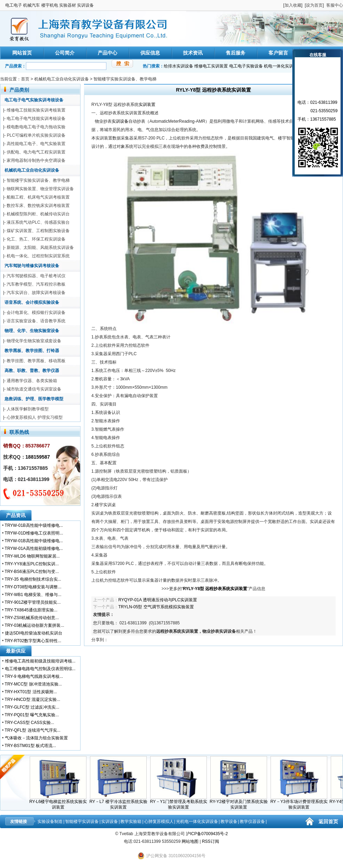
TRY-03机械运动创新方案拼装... (34, 625)
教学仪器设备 (252, 822)
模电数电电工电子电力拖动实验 (36, 127)
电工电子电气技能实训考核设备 (36, 119)
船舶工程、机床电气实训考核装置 (38, 197)
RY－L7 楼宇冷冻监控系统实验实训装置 (120, 802)
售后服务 (236, 53)
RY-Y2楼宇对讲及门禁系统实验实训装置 (241, 802)
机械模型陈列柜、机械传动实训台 (38, 214)
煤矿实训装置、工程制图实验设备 (38, 231)
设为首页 (314, 5)
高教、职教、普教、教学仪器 (32, 371)
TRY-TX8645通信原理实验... (31, 610)
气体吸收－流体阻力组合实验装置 (36, 738)
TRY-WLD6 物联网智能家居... (32, 556)
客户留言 (278, 53)
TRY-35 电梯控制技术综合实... (33, 579)
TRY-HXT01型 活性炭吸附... (31, 692)
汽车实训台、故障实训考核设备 (36, 293)
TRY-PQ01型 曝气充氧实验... (32, 715)
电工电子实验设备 (246, 66)
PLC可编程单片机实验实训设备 (36, 135)
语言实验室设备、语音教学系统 (36, 321)
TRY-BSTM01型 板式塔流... (30, 746)
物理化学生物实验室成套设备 (34, 341)
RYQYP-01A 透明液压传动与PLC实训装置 (158, 600)
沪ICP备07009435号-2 (207, 834)
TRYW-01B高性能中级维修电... (34, 525)
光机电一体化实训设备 (197, 822)
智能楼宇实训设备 (82, 822)
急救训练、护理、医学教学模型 (34, 399)
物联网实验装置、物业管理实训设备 (40, 189)
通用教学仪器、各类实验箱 (32, 381)
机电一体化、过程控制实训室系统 (38, 256)
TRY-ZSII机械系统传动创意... (32, 618)
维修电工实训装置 (211, 66)
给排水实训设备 (178, 66)
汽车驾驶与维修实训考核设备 (32, 266)
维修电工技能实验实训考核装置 (36, 110)
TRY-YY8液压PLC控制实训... (32, 564)
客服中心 (335, 5)
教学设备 (229, 822)
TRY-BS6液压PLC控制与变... (32, 572)
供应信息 (150, 53)
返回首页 (328, 822)
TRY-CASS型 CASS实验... (29, 723)
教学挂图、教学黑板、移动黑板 (36, 361)
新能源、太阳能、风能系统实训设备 (40, 248)
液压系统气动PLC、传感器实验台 (38, 222)
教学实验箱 (131, 822)
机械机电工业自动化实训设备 (62, 79)
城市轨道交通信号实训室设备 (34, 389)
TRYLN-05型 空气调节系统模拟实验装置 (156, 607)
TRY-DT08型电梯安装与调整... (33, 587)
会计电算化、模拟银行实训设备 (36, 313)
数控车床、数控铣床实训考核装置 (38, 206)
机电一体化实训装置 (283, 66)
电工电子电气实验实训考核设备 (34, 100)
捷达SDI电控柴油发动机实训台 (34, 633)
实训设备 (120, 121)
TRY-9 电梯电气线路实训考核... (34, 676)
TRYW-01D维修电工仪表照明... (34, 533)
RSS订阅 (211, 841)
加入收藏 (293, 5)
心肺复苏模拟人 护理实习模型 (34, 417)
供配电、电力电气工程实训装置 (36, 152)
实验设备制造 (50, 822)
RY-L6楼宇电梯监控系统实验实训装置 (60, 802)
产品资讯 (16, 515)
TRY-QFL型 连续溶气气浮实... (32, 730)
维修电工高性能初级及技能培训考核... (40, 661)
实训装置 (147, 105)
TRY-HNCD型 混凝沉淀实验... (32, 700)
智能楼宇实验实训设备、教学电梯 (125, 79)
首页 (25, 79)
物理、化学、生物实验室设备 (32, 331)
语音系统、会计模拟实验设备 (32, 302)
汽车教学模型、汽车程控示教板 (36, 284)
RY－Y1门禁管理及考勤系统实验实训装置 (180, 802)
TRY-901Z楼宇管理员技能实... (33, 602)
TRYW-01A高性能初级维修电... (34, 548)
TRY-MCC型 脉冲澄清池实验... (33, 684)
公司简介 (65, 53)
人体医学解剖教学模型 (28, 409)
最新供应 (16, 651)
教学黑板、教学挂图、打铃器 (32, 351)
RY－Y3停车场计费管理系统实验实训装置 (301, 802)
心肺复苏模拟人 (159, 822)
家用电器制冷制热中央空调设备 (36, 160)
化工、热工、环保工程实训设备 (36, 239)
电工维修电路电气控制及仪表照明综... (40, 669)
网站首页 (22, 53)
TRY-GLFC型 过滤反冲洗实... (32, 707)
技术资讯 (193, 53)
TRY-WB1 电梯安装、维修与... (33, 595)
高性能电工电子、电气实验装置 (36, 144)
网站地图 (190, 841)
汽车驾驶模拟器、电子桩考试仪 (36, 276)
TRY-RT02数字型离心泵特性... (33, 641)
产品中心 (107, 53)
